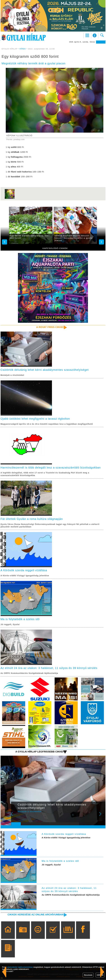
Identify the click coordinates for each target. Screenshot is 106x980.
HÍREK (23, 49)
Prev (15, 817)
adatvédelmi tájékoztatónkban (20, 967)
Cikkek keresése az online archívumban (35, 915)
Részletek (88, 975)
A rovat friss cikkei (50, 327)
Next (102, 817)
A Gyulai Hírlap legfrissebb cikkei (39, 752)
